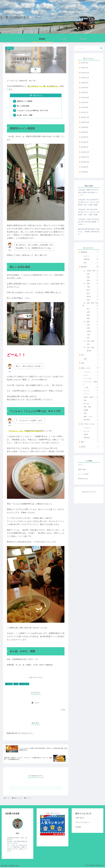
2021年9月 (85, 102)
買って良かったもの (90, 424)
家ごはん (91, 404)
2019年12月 (85, 152)
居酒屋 (91, 410)
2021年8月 (85, 107)
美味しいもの (25, 684)
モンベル (91, 431)
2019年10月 (85, 162)
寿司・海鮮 (91, 407)
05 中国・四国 (91, 341)
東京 (93, 290)
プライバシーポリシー (83, 823)
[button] (101, 48)
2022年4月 (85, 88)
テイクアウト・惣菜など (91, 383)
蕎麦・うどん (91, 417)
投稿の (82, 469)
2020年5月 (85, 137)
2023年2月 (85, 63)
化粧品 (91, 434)
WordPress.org (83, 479)
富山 (93, 309)
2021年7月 (85, 112)
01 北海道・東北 (91, 271)
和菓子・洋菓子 (91, 397)
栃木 (93, 293)
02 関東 (91, 284)
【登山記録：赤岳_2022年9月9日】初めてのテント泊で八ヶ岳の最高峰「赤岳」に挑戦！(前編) (89, 212)
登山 (91, 263)
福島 (93, 277)
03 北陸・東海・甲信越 (91, 305)
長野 (93, 315)
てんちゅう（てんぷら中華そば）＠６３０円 (32, 111)
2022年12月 (85, 73)
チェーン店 (91, 378)
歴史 (91, 359)
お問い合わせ (80, 818)
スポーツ (91, 256)
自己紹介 (78, 827)
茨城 (93, 300)
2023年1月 (85, 68)
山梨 (93, 312)
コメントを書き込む (36, 788)
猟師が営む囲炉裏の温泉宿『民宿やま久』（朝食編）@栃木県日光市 (89, 232)
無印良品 (91, 438)
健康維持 (90, 252)
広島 (17, 684)
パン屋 (91, 387)
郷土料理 (91, 420)
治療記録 (91, 259)
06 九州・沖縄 (91, 347)
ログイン (81, 465)
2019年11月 (85, 157)
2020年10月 (85, 122)
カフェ (91, 375)
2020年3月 (85, 142)
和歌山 (93, 331)
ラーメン (10, 684)
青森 (93, 280)
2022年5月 (85, 83)
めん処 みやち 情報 (25, 115)
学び (90, 355)
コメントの (83, 474)
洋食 (91, 413)
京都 (93, 325)
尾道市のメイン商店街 (25, 101)
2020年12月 (85, 117)
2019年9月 (85, 167)
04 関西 (91, 322)
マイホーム (91, 428)
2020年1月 (85, 147)
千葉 (93, 287)
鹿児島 (93, 351)
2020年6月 (85, 132)
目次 (35, 95)
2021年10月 (85, 97)
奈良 (93, 338)
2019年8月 (85, 172)
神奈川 (93, 297)
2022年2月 (85, 92)
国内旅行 (90, 267)
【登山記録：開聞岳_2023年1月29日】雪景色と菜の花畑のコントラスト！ (88, 192)
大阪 (93, 335)
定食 (91, 400)
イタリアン (91, 372)
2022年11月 (85, 78)
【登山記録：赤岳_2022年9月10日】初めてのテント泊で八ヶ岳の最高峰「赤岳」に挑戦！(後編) (89, 202)
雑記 (90, 442)
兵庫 (93, 328)
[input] (89, 48)
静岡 (93, 318)
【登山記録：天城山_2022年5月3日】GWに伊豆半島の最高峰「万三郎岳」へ (89, 222)
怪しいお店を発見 (23, 106)
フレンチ (91, 391)
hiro (18, 834)
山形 (93, 274)
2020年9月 (85, 127)
